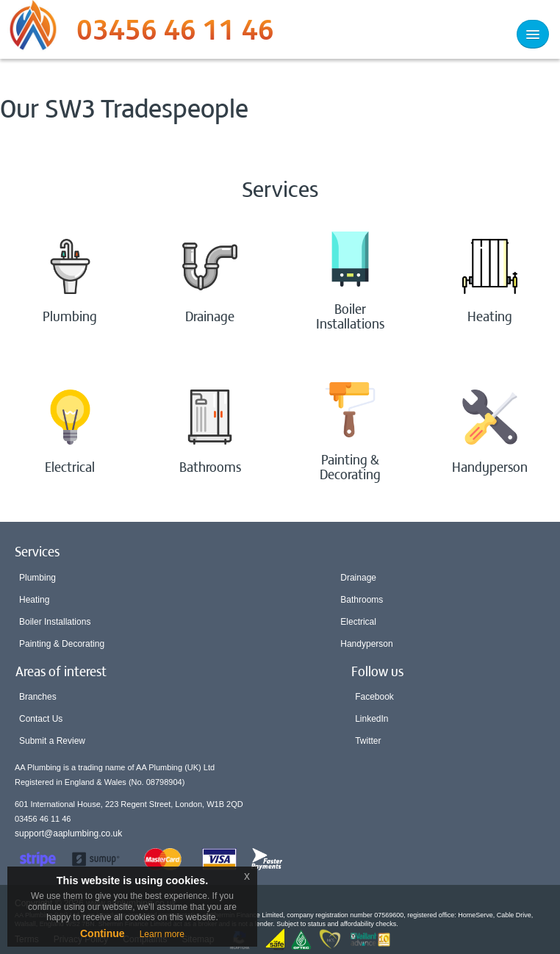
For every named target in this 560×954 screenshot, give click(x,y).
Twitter (368, 741)
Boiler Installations (55, 622)
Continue (103, 933)
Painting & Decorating (62, 644)
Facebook (374, 697)
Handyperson (366, 644)
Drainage (358, 578)
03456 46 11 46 (175, 33)
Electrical (358, 622)
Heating (34, 600)
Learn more (162, 934)
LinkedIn (371, 719)
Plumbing (37, 578)
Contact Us (41, 719)
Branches (38, 697)
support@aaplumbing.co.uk (68, 833)
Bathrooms (362, 600)
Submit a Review (52, 741)
